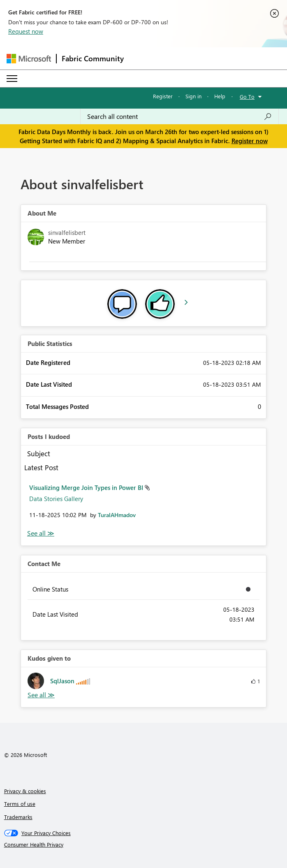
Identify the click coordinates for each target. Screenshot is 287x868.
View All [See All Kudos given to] (41, 695)
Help (220, 96)
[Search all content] (179, 116)
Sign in (193, 96)
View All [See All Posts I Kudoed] (41, 533)
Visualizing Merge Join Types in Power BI (87, 487)
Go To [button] (247, 96)
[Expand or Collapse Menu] (12, 79)
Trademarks (18, 817)
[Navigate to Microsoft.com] (29, 59)
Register (163, 96)
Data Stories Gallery (56, 499)
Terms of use (20, 804)
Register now (250, 141)
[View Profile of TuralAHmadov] (117, 515)
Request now (26, 31)
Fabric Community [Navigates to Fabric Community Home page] (93, 58)
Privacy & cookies (25, 791)
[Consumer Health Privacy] (144, 845)
